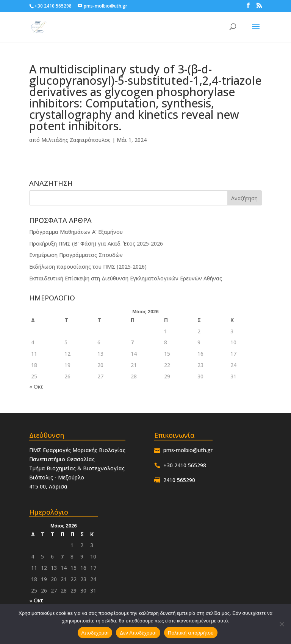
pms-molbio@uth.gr (188, 450)
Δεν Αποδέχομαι (138, 633)
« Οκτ (36, 387)
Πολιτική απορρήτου (191, 633)
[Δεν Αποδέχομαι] (282, 624)
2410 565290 (179, 480)
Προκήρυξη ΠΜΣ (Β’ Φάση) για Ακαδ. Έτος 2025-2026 (96, 243)
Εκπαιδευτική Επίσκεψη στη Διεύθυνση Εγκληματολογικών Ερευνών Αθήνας (126, 278)
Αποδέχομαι (95, 633)
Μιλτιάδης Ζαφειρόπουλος (76, 140)
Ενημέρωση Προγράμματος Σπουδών (76, 255)
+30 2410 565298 (53, 6)
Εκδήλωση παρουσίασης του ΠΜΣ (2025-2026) (88, 267)
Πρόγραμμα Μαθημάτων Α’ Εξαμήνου (76, 232)
